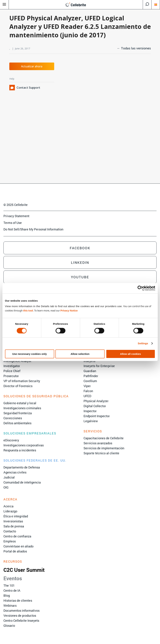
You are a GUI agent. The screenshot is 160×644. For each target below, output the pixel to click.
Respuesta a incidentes (20, 450)
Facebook (80, 248)
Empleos (10, 541)
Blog (7, 595)
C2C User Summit (24, 570)
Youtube (80, 277)
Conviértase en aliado (18, 546)
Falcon (88, 391)
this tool (28, 310)
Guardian (90, 371)
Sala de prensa (14, 526)
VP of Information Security (22, 381)
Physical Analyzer (96, 401)
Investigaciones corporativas (24, 445)
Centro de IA (12, 590)
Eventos (13, 578)
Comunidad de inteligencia (22, 482)
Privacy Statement (16, 216)
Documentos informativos (21, 610)
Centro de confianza (17, 536)
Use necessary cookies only (30, 354)
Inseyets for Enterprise (99, 366)
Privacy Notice (69, 310)
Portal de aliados (15, 551)
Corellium (90, 381)
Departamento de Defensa (22, 467)
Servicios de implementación (104, 448)
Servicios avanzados (98, 443)
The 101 (9, 585)
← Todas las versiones (134, 48)
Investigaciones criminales (22, 408)
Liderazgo (10, 511)
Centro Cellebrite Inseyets (21, 621)
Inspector (90, 411)
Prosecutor (11, 376)
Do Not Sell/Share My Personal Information (33, 229)
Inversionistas (13, 521)
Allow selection (80, 354)
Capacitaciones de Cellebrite (104, 438)
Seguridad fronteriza (18, 413)
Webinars (10, 605)
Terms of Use (13, 223)
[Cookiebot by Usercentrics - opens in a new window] (140, 288)
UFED (87, 396)
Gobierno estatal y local (20, 403)
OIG (6, 487)
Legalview (91, 421)
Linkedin (80, 262)
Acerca (8, 506)
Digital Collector (95, 406)
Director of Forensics (18, 386)
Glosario (9, 626)
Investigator (12, 366)
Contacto (10, 531)
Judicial (9, 477)
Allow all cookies (131, 354)
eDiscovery (11, 440)
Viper (87, 386)
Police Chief (12, 371)
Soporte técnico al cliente (101, 453)
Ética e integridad (16, 516)
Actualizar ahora (32, 66)
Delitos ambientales (17, 423)
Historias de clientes (18, 600)
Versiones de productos (20, 615)
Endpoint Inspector (97, 416)
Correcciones (13, 418)
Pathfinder (91, 376)
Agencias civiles (15, 472)
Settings (143, 343)
